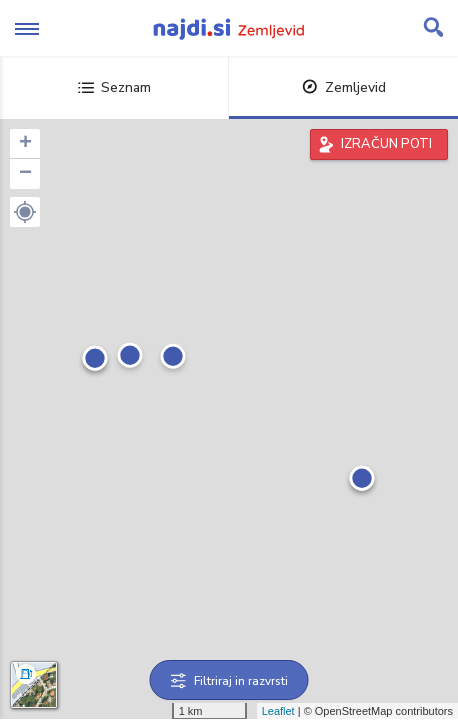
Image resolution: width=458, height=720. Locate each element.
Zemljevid (344, 87)
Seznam (114, 87)
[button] (25, 212)
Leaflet (278, 711)
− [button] (25, 174)
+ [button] (25, 144)
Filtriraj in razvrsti (229, 681)
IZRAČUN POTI (386, 144)
